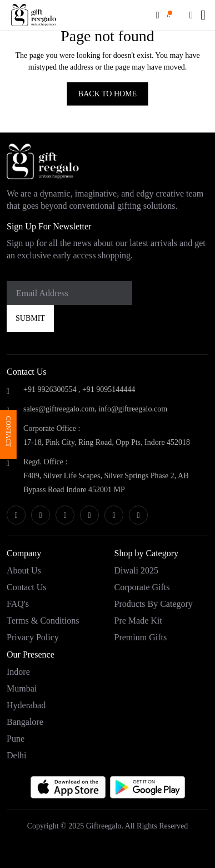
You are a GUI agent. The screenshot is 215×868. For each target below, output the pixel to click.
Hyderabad (26, 705)
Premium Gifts (141, 637)
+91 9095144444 (109, 389)
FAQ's (18, 604)
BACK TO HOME (107, 94)
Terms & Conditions (43, 621)
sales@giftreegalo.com (59, 409)
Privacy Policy (33, 637)
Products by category (154, 604)
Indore (18, 672)
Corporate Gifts (142, 587)
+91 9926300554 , (52, 389)
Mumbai (22, 688)
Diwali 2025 (137, 570)
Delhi (17, 755)
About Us (24, 570)
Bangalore (25, 722)
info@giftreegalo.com (133, 409)
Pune (16, 739)
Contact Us (27, 587)
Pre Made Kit (138, 621)
